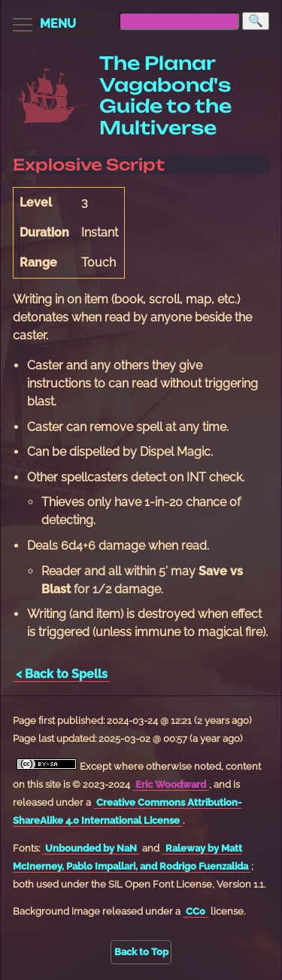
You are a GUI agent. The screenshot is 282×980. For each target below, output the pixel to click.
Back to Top (141, 952)
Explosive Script (89, 164)
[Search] (256, 21)
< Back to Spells (62, 674)
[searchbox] (179, 21)
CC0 (196, 911)
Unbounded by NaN (91, 848)
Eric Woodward (171, 784)
